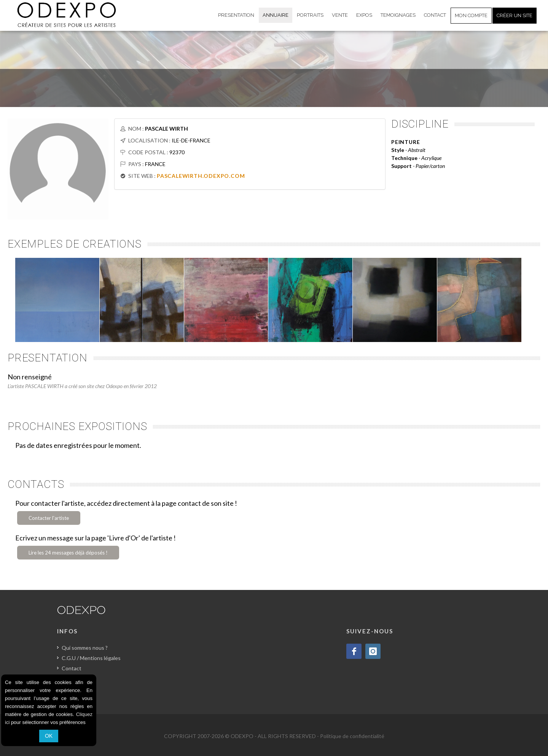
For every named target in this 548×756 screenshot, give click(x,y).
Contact (72, 668)
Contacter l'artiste (49, 518)
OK (49, 736)
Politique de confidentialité (352, 736)
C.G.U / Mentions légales (91, 658)
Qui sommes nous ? (85, 648)
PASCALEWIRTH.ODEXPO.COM (201, 176)
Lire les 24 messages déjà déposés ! (68, 553)
